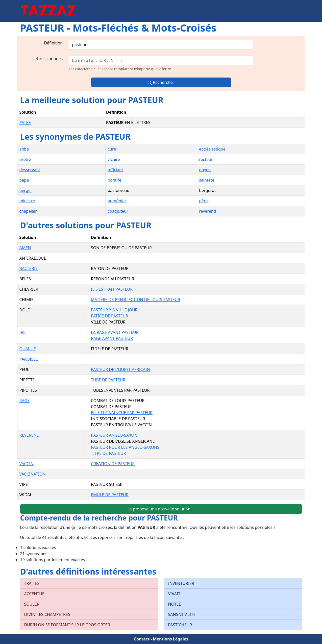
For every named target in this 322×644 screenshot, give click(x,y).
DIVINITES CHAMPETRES (47, 614)
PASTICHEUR (180, 625)
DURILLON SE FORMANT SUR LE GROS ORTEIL (68, 625)
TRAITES (32, 583)
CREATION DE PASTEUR (113, 464)
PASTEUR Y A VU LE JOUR (114, 310)
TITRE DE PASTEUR (108, 453)
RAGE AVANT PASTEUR (112, 338)
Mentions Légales (170, 639)
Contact (142, 639)
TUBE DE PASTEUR (108, 380)
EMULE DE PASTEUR (110, 495)
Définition (53, 43)
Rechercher (161, 82)
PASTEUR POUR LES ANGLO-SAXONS (125, 447)
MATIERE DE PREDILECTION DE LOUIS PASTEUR (135, 300)
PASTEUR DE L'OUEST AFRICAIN (120, 369)
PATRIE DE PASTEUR (109, 316)
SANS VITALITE (182, 614)
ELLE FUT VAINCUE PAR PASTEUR (122, 413)
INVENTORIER (181, 583)
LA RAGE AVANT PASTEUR (115, 332)
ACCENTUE (34, 594)
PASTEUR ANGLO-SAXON (114, 435)
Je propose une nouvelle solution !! (161, 509)
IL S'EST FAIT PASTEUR (112, 289)
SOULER (32, 604)
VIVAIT (174, 594)
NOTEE (175, 604)
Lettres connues (47, 59)
